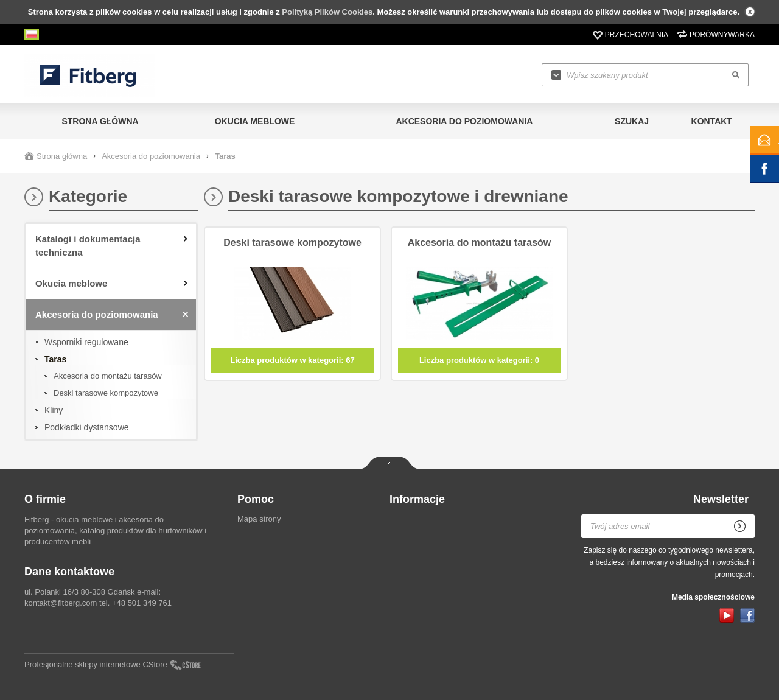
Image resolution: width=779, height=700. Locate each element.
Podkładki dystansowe (87, 427)
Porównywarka (722, 35)
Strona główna (100, 121)
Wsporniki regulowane (86, 342)
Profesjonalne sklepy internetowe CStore (96, 664)
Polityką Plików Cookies (327, 12)
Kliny (54, 410)
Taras (55, 359)
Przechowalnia (637, 35)
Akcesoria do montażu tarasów (108, 376)
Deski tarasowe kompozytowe (106, 393)
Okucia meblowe (255, 121)
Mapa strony (259, 519)
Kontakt (712, 121)
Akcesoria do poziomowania (464, 121)
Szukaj (632, 121)
